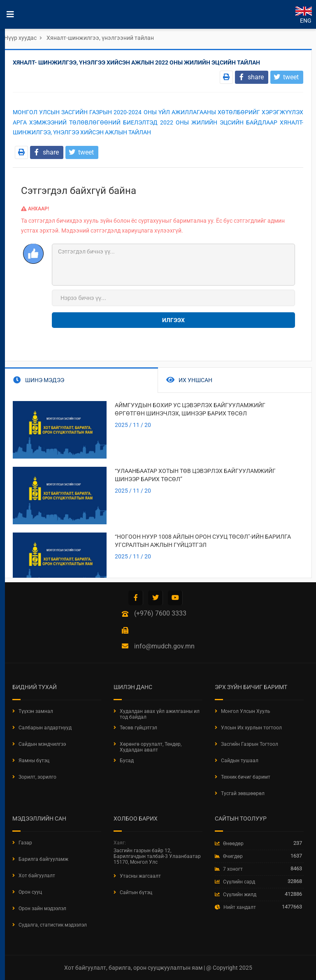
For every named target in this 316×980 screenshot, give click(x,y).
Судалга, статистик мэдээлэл (53, 925)
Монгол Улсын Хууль (246, 711)
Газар (25, 843)
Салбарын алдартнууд (45, 728)
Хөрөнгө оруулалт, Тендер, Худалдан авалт (151, 747)
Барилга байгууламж (43, 859)
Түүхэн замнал (36, 711)
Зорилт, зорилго (37, 777)
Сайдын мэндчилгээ (42, 744)
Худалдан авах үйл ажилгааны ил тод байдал (160, 714)
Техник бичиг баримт (246, 777)
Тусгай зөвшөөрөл (243, 793)
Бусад (127, 761)
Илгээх (173, 320)
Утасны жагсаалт (140, 876)
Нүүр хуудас (20, 38)
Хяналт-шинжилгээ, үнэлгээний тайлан (100, 38)
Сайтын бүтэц (136, 892)
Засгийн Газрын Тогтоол (250, 744)
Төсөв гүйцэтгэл (138, 728)
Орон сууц (30, 892)
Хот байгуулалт (37, 876)
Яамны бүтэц (34, 761)
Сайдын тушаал (240, 761)
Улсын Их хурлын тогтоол (251, 728)
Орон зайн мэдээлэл (42, 909)
